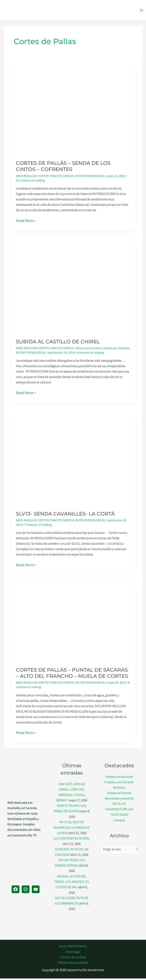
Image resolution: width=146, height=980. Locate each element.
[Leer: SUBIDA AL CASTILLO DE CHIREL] (73, 288)
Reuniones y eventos (119, 800)
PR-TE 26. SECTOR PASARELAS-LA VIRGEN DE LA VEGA (72, 829)
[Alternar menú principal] (142, 11)
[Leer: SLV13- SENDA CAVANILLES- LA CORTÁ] (73, 460)
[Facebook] (16, 891)
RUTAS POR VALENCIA (90, 177)
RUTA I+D (119, 805)
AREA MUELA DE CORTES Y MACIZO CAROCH (45, 177)
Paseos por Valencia (116, 349)
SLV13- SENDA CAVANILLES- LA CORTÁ (65, 515)
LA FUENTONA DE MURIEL (72, 840)
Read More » (26, 222)
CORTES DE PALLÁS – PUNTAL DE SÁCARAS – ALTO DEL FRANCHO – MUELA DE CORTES (72, 674)
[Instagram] (26, 891)
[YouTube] (36, 891)
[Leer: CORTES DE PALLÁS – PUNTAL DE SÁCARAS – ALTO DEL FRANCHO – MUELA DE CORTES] (73, 625)
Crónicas (119, 822)
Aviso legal (73, 953)
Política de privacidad (73, 964)
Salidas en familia (119, 794)
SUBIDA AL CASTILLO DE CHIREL (58, 343)
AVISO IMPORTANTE (73, 948)
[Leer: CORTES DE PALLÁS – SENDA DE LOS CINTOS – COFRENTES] (73, 110)
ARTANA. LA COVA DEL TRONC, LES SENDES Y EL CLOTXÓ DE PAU (72, 883)
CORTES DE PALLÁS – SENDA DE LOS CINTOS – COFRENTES (63, 168)
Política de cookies (73, 959)
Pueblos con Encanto (119, 783)
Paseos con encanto (89, 349)
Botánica (119, 789)
